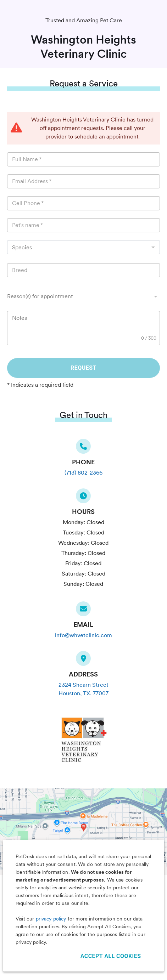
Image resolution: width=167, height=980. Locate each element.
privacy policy (51, 919)
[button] (83, 296)
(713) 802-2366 (83, 473)
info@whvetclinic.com (83, 635)
